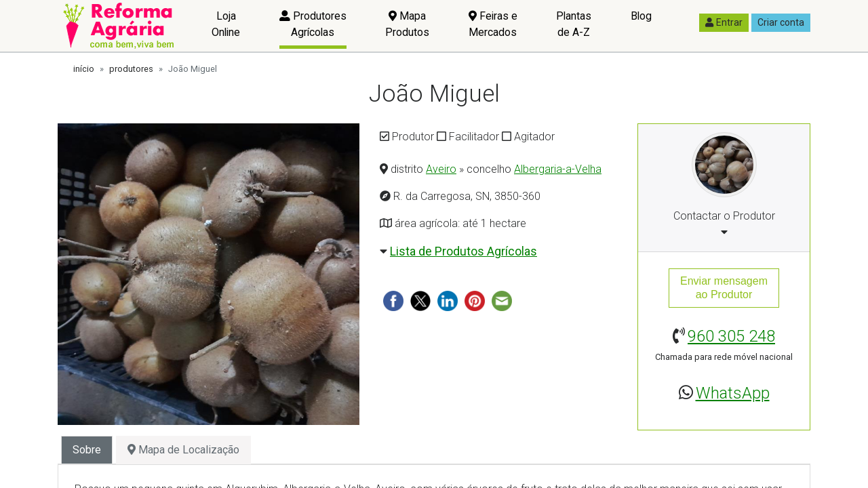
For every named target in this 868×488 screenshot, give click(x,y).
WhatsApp (733, 393)
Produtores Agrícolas (313, 24)
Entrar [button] (724, 22)
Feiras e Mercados (493, 24)
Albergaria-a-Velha (558, 169)
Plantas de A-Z (574, 24)
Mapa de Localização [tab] (183, 450)
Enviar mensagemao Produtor (724, 288)
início (84, 69)
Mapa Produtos (407, 24)
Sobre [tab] (87, 450)
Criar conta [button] (781, 22)
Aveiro (441, 169)
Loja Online (226, 24)
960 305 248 (731, 336)
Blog (641, 16)
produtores (131, 69)
